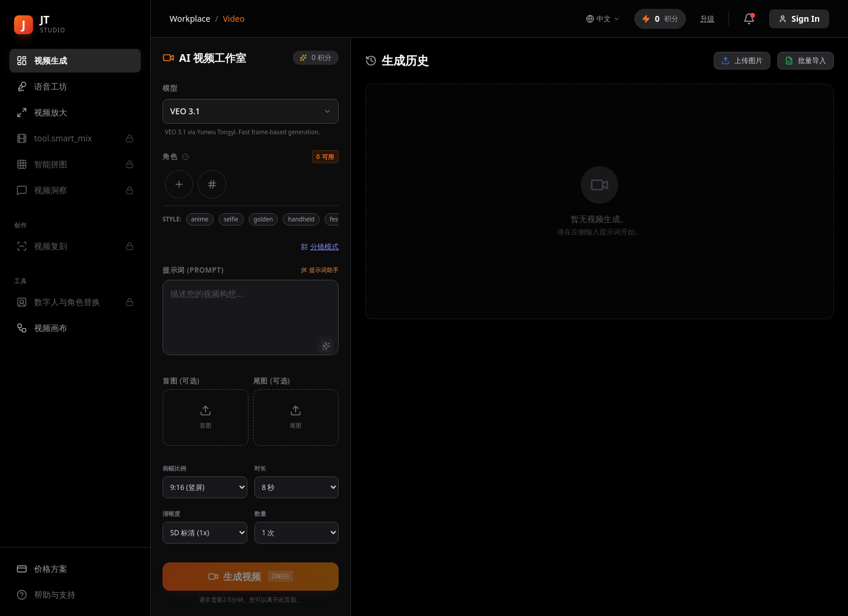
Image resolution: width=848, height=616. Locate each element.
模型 (170, 88)
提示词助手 (320, 270)
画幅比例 (174, 468)
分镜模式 (320, 247)
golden (264, 219)
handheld (301, 219)
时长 (260, 468)
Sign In (799, 19)
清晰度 (171, 514)
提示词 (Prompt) (193, 270)
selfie (231, 219)
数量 (260, 514)
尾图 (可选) (272, 381)
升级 (707, 19)
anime (200, 219)
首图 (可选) (181, 381)
